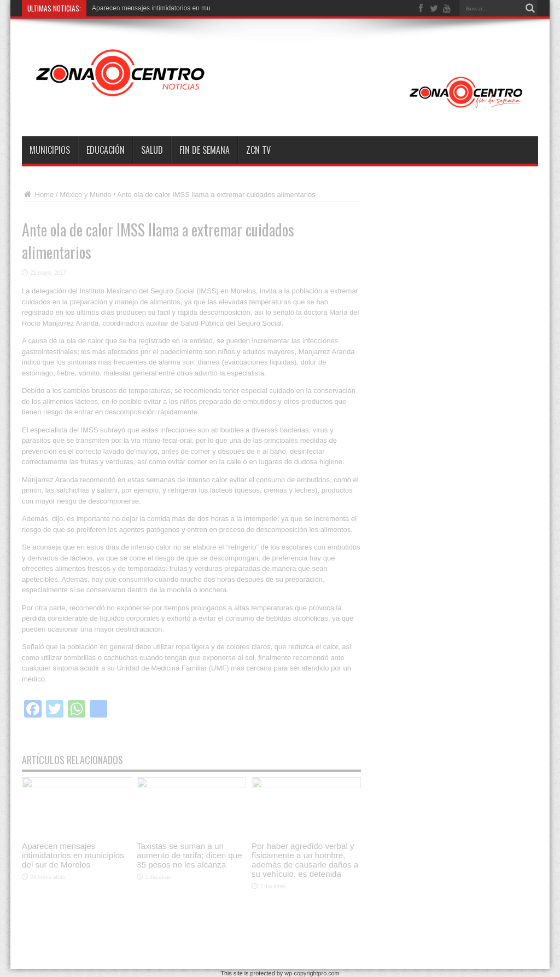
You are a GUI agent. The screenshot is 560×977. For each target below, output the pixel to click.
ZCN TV (258, 150)
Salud (152, 150)
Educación (106, 150)
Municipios (50, 150)
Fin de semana (205, 150)
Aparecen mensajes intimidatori (138, 8)
